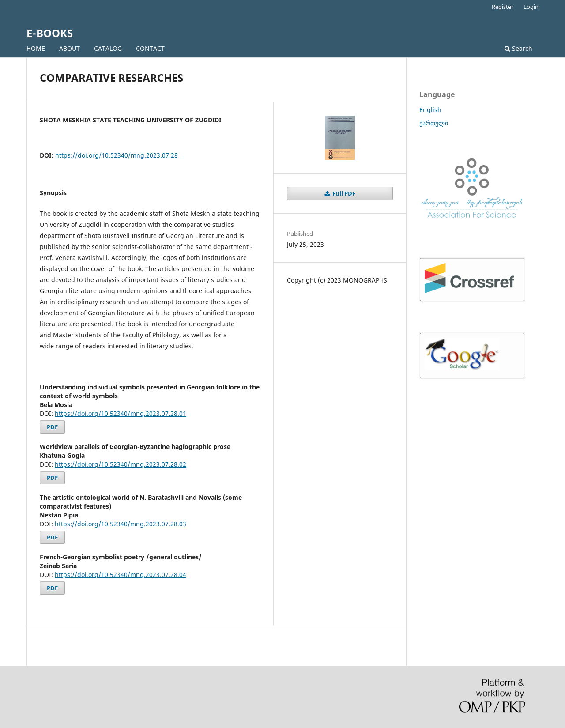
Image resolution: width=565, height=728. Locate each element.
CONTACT (150, 48)
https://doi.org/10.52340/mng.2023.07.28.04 (121, 575)
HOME (36, 48)
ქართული (434, 123)
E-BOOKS (50, 33)
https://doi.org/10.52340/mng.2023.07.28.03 (121, 524)
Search (518, 48)
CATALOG (108, 48)
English (430, 110)
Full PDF (343, 193)
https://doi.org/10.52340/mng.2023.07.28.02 (121, 464)
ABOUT (70, 48)
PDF (52, 427)
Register (503, 7)
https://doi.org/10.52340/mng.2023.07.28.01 (121, 413)
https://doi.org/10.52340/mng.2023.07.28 (117, 155)
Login (531, 7)
